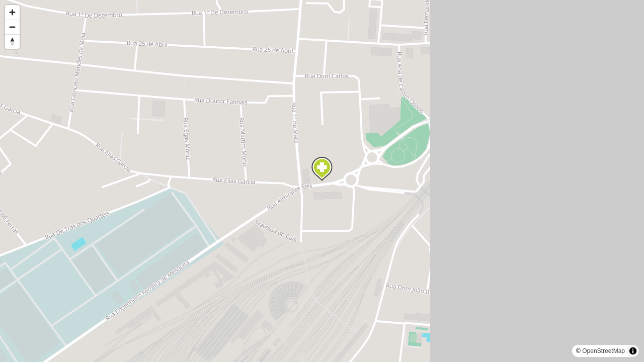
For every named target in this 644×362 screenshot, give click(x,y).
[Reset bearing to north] (12, 41)
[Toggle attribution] (633, 351)
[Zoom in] (12, 12)
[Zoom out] (12, 27)
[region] (322, 181)
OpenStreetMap (603, 351)
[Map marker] (322, 169)
